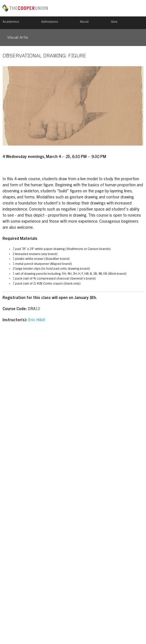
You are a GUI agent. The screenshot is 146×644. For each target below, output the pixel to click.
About (84, 22)
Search (141, 23)
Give (114, 22)
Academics (11, 22)
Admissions (50, 22)
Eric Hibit (37, 320)
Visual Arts (18, 38)
